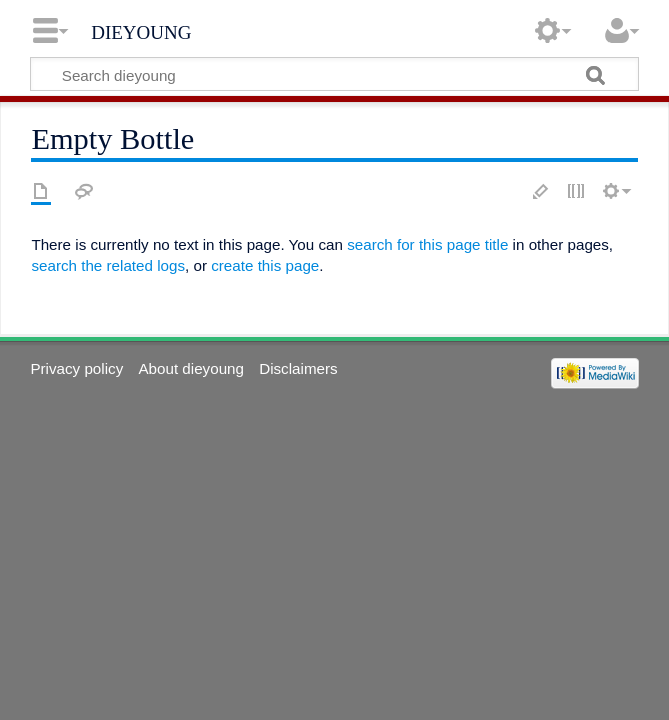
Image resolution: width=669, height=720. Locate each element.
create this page (265, 265)
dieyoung (141, 30)
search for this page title (427, 244)
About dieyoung (191, 368)
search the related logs (108, 265)
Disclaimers (298, 368)
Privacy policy (76, 368)
